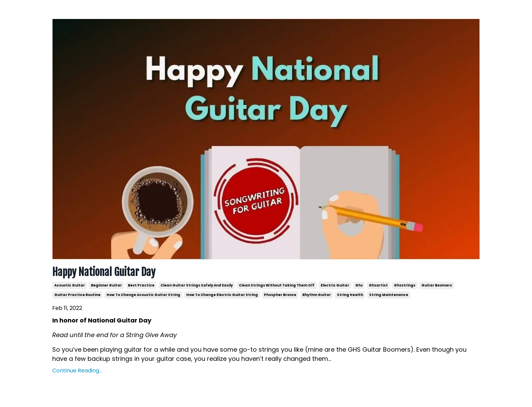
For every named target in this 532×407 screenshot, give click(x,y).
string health (350, 295)
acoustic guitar (70, 285)
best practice (141, 285)
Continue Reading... (77, 371)
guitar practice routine (77, 295)
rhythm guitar (317, 295)
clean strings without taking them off (277, 285)
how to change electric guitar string (222, 295)
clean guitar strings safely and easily (197, 285)
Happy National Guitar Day (104, 272)
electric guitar (335, 285)
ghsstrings (405, 285)
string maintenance (389, 295)
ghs (359, 285)
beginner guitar (106, 285)
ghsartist (378, 285)
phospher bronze (280, 295)
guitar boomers (437, 285)
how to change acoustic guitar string (143, 295)
